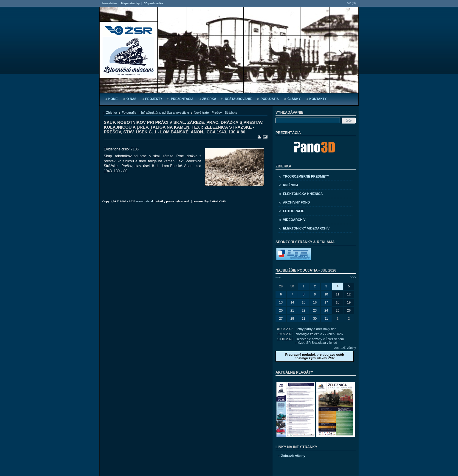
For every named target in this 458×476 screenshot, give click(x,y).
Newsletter (110, 3)
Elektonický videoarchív (306, 228)
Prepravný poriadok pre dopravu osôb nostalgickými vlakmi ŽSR (314, 356)
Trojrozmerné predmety (306, 176)
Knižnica (291, 185)
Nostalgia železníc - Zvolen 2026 (319, 334)
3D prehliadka (153, 3)
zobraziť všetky (345, 348)
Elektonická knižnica (303, 194)
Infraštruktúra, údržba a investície (165, 113)
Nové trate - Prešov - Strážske (216, 113)
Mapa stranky (130, 3)
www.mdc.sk (145, 201)
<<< (278, 277)
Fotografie (129, 113)
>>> (353, 277)
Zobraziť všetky (293, 456)
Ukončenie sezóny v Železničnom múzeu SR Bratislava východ (320, 341)
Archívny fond (296, 202)
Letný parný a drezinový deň (316, 329)
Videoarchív (294, 220)
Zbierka (112, 113)
